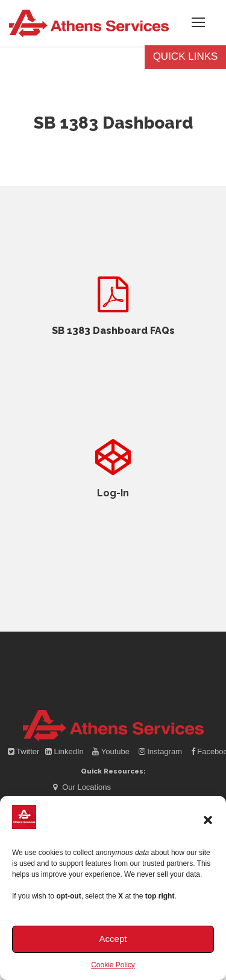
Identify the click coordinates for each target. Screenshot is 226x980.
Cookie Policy (113, 965)
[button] (208, 820)
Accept (113, 939)
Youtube (112, 751)
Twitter (25, 751)
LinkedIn (65, 751)
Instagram (162, 751)
